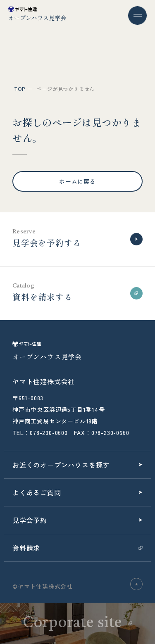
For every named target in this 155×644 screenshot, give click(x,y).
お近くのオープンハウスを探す (61, 465)
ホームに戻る (77, 181)
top (19, 89)
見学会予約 (30, 520)
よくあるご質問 (37, 492)
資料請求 (26, 548)
